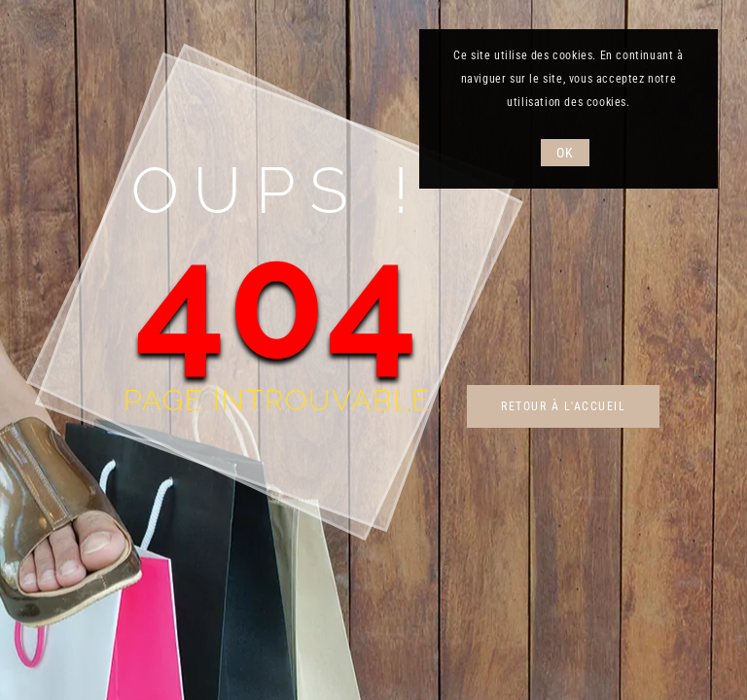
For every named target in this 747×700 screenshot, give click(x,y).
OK (565, 153)
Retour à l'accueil (563, 406)
